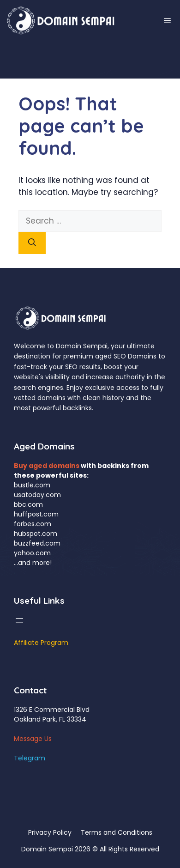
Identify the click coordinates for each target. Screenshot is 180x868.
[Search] (32, 243)
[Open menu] (19, 620)
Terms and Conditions (117, 832)
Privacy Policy (50, 832)
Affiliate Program (41, 643)
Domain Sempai (47, 849)
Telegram (30, 758)
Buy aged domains (47, 466)
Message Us (33, 739)
